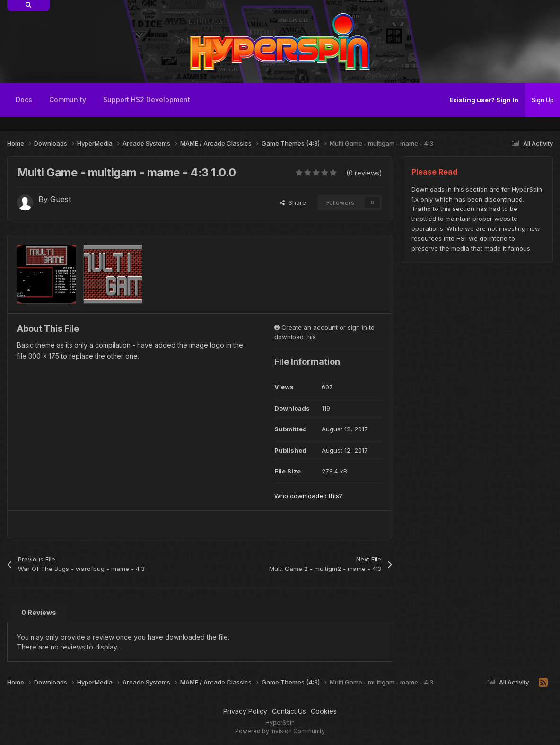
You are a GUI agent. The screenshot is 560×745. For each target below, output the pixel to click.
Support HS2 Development (147, 100)
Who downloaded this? (308, 496)
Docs (24, 100)
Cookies (324, 711)
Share (293, 202)
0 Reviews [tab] (39, 612)
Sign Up (543, 100)
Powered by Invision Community (280, 731)
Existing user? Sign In (484, 100)
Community (68, 100)
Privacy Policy (245, 711)
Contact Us (289, 711)
